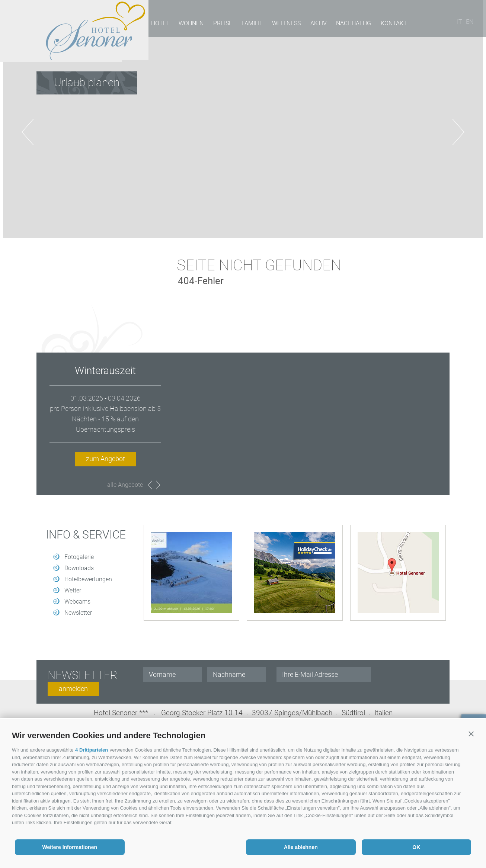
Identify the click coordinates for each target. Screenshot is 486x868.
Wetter (73, 590)
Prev (150, 485)
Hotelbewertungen (88, 579)
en (472, 24)
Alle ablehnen (301, 847)
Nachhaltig (350, 24)
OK (416, 847)
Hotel (159, 24)
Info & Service (86, 535)
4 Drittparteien (92, 750)
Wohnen (190, 24)
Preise (221, 24)
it (462, 24)
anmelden (73, 689)
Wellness (284, 24)
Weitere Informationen (70, 847)
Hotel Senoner (72, 31)
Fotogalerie (79, 557)
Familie (250, 24)
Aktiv (315, 24)
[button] (471, 734)
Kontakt (389, 24)
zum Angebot (105, 459)
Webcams (77, 602)
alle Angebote (125, 485)
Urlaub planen (87, 82)
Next (158, 485)
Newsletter (78, 613)
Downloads (79, 568)
